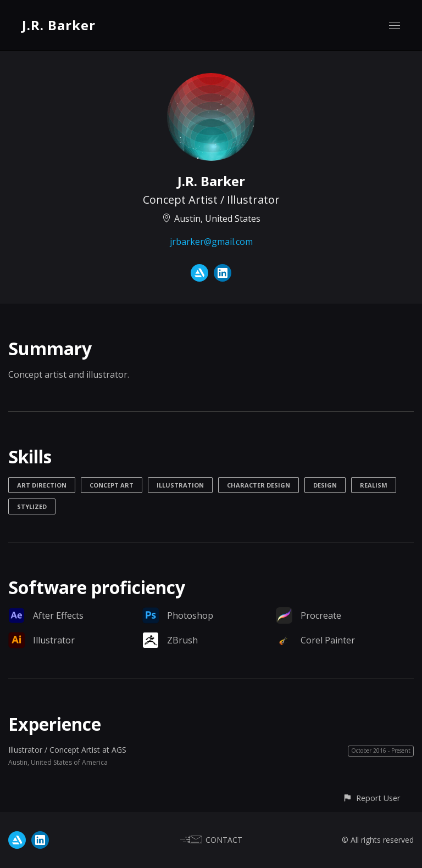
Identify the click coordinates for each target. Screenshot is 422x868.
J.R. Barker (59, 25)
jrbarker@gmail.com (211, 242)
